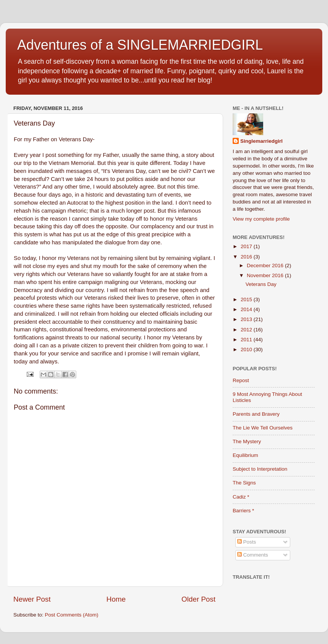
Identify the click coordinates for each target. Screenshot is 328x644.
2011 (247, 340)
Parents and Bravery (256, 414)
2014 (247, 309)
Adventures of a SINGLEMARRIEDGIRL (140, 45)
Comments (253, 555)
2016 (247, 257)
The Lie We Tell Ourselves (263, 428)
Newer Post (32, 599)
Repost (241, 380)
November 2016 (266, 275)
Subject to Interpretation (260, 469)
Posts (247, 542)
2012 (247, 330)
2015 (247, 299)
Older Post (199, 599)
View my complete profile (261, 219)
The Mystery (247, 441)
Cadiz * (241, 497)
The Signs (244, 483)
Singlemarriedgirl (261, 141)
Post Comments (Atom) (72, 615)
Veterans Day (261, 284)
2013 (247, 319)
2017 (247, 246)
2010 (247, 349)
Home (116, 599)
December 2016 (266, 266)
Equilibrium (245, 455)
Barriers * (243, 511)
